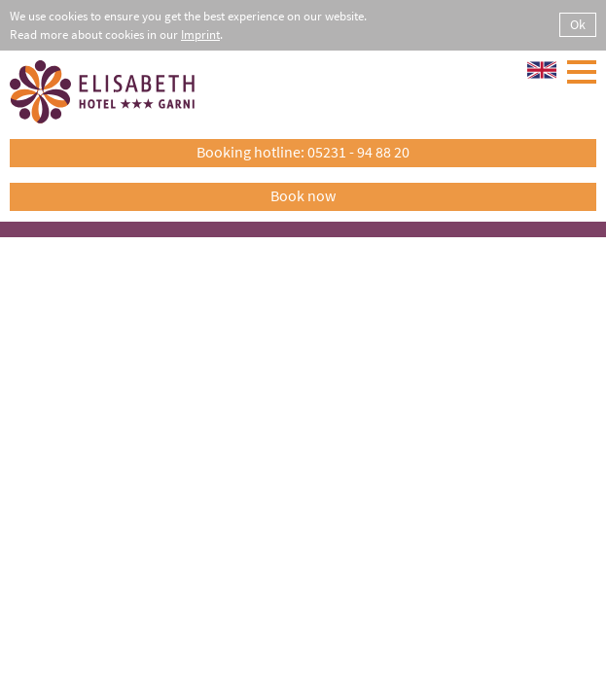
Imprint (200, 35)
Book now (303, 195)
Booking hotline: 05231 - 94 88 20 (303, 152)
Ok (578, 24)
